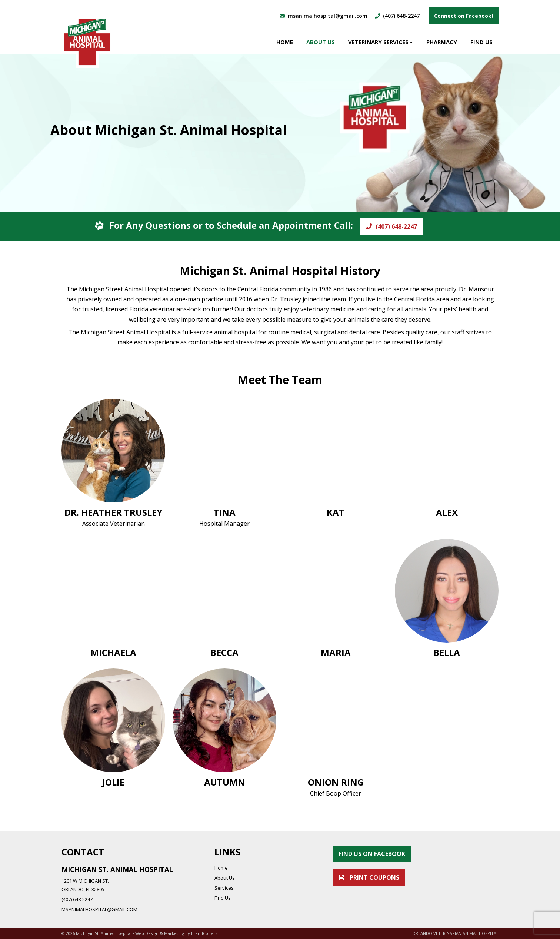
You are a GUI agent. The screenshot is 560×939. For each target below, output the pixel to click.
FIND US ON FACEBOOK (372, 854)
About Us (321, 42)
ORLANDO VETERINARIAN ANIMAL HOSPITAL (455, 933)
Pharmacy (442, 42)
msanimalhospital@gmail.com (324, 16)
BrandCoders (204, 933)
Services (224, 888)
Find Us (481, 42)
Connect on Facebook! (464, 16)
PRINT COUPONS (369, 877)
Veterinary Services (378, 42)
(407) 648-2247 (391, 226)
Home (285, 42)
